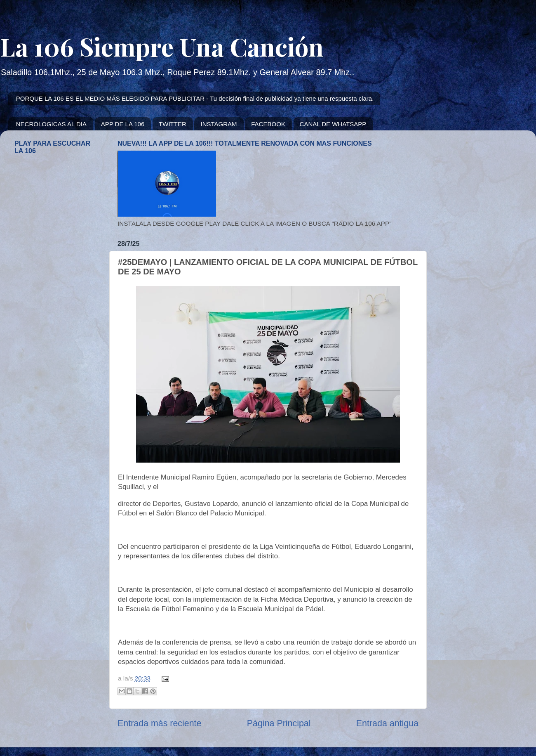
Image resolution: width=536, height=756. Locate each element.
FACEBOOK (268, 124)
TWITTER (173, 124)
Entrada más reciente (159, 723)
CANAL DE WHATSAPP (333, 124)
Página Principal (279, 723)
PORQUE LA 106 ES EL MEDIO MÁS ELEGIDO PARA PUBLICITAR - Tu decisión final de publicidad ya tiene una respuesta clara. (195, 98)
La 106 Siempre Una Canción (162, 46)
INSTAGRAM (219, 124)
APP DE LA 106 (123, 124)
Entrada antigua (387, 723)
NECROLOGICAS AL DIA (51, 124)
